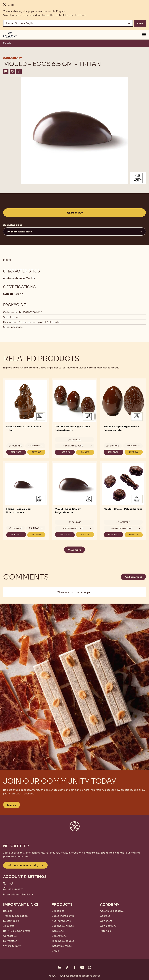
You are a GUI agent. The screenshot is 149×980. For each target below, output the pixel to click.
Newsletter (10, 941)
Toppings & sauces (63, 941)
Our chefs (106, 921)
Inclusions (58, 931)
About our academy (112, 911)
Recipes (8, 911)
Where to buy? (12, 946)
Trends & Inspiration (15, 916)
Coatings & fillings (63, 926)
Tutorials (105, 931)
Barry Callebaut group (17, 931)
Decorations (59, 936)
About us (9, 926)
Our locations (108, 926)
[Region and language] (68, 23)
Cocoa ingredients (63, 916)
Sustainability (12, 921)
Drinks (55, 951)
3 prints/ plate (35, 446)
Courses (105, 916)
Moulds (7, 43)
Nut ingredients (61, 921)
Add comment (133, 577)
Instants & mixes (62, 946)
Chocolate (58, 911)
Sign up (12, 805)
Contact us (10, 936)
